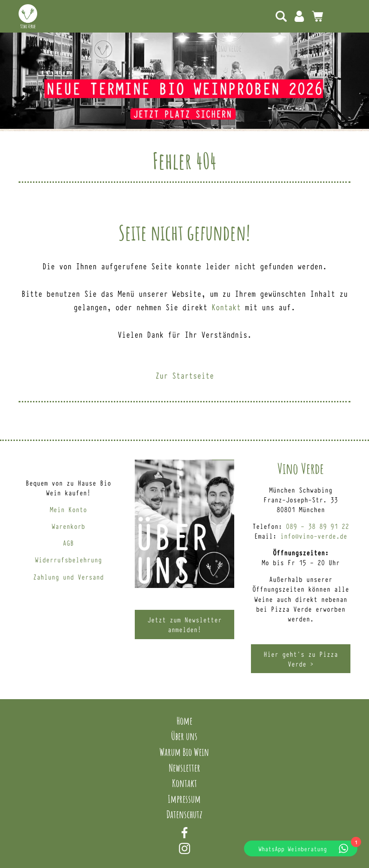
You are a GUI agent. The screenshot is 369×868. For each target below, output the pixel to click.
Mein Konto (299, 16)
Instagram (184, 848)
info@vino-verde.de (314, 536)
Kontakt (226, 307)
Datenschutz (184, 814)
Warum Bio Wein (184, 752)
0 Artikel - (317, 16)
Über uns (184, 736)
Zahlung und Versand (68, 577)
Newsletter (184, 768)
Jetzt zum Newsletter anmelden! (184, 624)
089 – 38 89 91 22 (317, 526)
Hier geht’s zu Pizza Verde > (301, 659)
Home (184, 721)
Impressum (184, 799)
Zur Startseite (184, 375)
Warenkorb (68, 526)
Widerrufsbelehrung (68, 559)
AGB (68, 543)
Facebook (184, 833)
